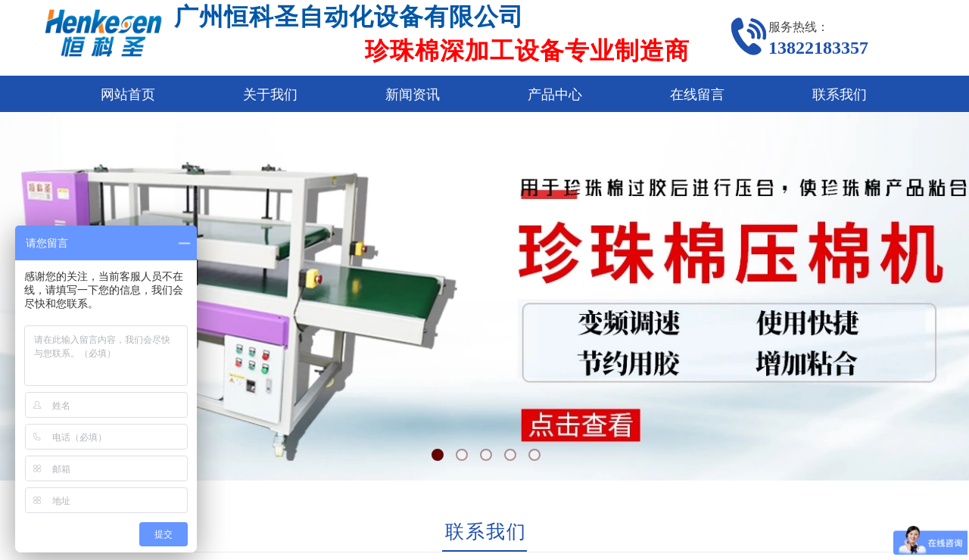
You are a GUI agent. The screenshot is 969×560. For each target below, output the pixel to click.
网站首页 (128, 95)
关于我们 (270, 95)
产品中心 (555, 95)
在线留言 (697, 95)
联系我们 (840, 95)
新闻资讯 (413, 95)
